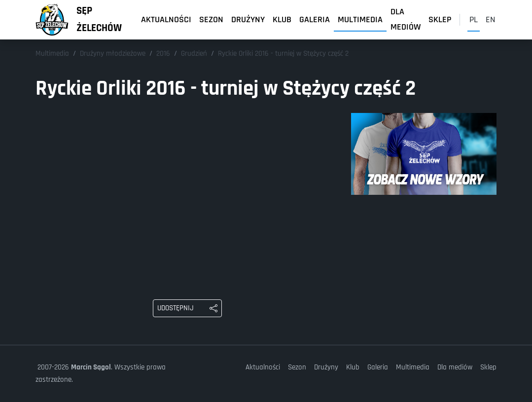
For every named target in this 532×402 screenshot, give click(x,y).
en (490, 19)
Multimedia (360, 19)
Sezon (211, 19)
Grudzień (194, 54)
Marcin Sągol (91, 367)
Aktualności (166, 19)
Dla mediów (406, 20)
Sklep (440, 19)
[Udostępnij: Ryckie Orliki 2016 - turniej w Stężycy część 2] (187, 308)
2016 (163, 54)
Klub (282, 19)
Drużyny (248, 19)
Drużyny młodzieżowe (113, 54)
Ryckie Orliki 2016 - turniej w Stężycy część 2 (283, 54)
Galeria (315, 19)
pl (474, 19)
